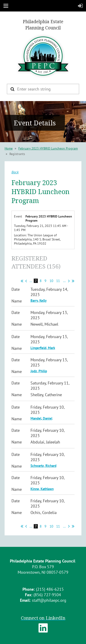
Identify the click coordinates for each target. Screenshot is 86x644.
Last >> (73, 281)
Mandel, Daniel (41, 418)
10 (51, 281)
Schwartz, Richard (43, 466)
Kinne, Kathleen (42, 489)
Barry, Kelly (39, 301)
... (31, 281)
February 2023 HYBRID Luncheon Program (48, 148)
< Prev (26, 281)
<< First (22, 281)
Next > (69, 281)
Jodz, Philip (39, 371)
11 (58, 281)
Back (15, 172)
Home (9, 148)
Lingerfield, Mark (43, 348)
